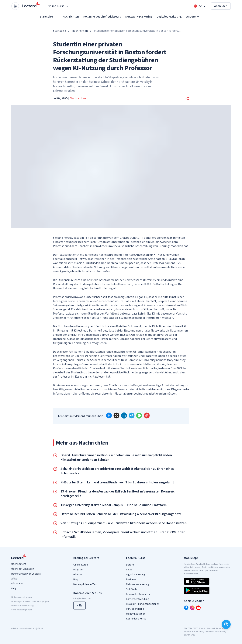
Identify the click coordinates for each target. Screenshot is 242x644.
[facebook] (109, 415)
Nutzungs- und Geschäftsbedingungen (30, 601)
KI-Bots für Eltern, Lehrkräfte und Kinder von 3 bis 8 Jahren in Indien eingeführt (117, 482)
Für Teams (17, 584)
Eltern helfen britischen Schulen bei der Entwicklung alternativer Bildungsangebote (121, 514)
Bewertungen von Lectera (26, 574)
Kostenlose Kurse (136, 619)
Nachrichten (71, 17)
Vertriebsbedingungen (22, 610)
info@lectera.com (82, 598)
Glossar (78, 575)
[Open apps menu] (15, 6)
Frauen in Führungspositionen (143, 604)
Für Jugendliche (135, 609)
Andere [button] (193, 17)
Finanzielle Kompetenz (139, 594)
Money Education (136, 614)
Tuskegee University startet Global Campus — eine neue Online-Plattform (114, 505)
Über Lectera (19, 564)
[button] (187, 98)
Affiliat (15, 579)
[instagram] (192, 608)
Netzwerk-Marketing (139, 17)
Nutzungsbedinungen (22, 597)
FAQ (14, 589)
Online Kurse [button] (58, 6)
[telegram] (132, 415)
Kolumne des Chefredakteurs (102, 17)
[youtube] (198, 608)
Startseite (46, 17)
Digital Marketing (136, 575)
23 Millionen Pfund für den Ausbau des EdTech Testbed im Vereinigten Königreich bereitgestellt (118, 494)
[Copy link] (147, 415)
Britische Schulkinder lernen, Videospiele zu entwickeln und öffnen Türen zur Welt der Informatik (123, 535)
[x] (116, 415)
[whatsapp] (139, 415)
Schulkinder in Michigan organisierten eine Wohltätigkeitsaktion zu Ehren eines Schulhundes (117, 471)
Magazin (78, 570)
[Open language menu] (200, 6)
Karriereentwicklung (138, 599)
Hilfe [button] (80, 606)
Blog (76, 579)
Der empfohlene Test (85, 584)
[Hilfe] (226, 624)
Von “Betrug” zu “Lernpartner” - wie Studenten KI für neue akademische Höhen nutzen (123, 523)
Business (131, 579)
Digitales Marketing (169, 17)
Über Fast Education (23, 569)
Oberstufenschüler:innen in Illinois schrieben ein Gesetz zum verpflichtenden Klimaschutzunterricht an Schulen (116, 458)
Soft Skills (132, 589)
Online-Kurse (81, 565)
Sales (129, 570)
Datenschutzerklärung (22, 606)
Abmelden (221, 6)
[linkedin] (124, 415)
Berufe (130, 565)
